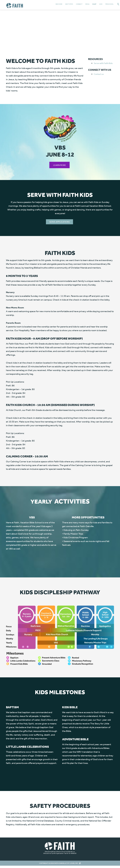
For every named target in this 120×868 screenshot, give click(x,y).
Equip (94, 4)
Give (101, 4)
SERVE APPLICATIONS (59, 222)
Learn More (60, 165)
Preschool (109, 4)
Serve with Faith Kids (103, 63)
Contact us (99, 74)
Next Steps (69, 4)
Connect (79, 4)
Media (87, 4)
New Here (59, 4)
